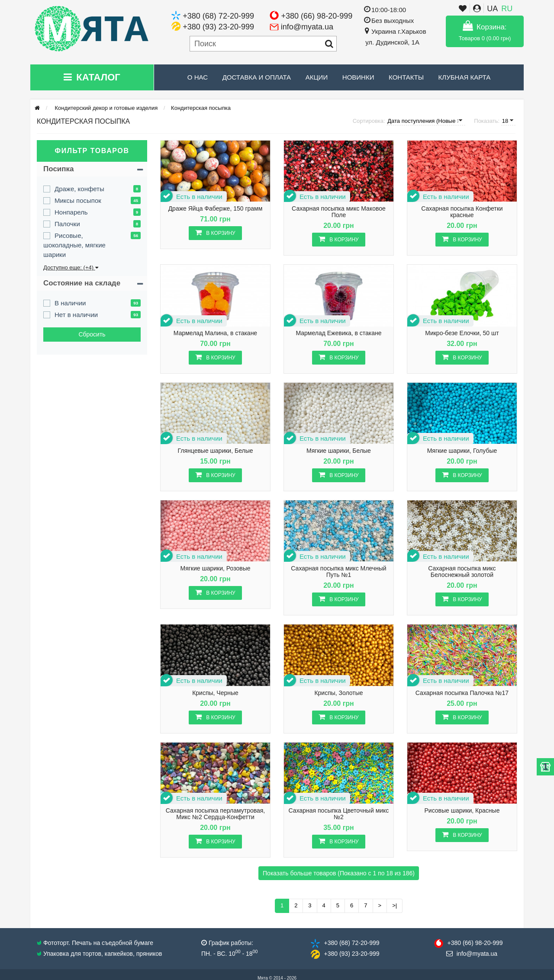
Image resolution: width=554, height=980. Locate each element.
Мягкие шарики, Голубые (462, 451)
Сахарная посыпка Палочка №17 (462, 693)
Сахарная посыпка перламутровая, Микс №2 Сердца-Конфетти (216, 814)
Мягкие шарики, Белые (339, 451)
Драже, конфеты (79, 189)
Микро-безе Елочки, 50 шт (462, 333)
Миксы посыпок (78, 200)
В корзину (215, 232)
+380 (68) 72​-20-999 (351, 943)
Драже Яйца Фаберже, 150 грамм (216, 209)
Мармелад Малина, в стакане (215, 333)
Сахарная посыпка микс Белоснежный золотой (462, 572)
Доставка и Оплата (257, 77)
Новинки (358, 77)
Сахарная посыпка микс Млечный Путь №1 (338, 572)
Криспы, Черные (215, 693)
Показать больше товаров (339, 873)
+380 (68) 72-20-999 (218, 16)
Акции (317, 77)
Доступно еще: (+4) (71, 267)
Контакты (406, 77)
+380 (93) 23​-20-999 (351, 954)
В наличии (70, 303)
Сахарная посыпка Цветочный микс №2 (339, 814)
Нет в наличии (76, 315)
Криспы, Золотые (338, 693)
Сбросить (92, 334)
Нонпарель (71, 212)
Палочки (67, 224)
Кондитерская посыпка (201, 108)
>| (395, 905)
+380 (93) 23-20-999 (218, 27)
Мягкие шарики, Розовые (215, 568)
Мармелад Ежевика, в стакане (338, 333)
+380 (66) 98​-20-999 (475, 943)
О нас (198, 77)
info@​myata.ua (477, 954)
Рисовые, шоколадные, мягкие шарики (74, 245)
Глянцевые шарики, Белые (216, 451)
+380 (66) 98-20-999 (317, 16)
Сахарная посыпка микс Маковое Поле (339, 212)
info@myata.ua (307, 27)
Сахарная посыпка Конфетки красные (462, 212)
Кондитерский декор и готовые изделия (105, 108)
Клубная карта (465, 77)
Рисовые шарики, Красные (462, 811)
